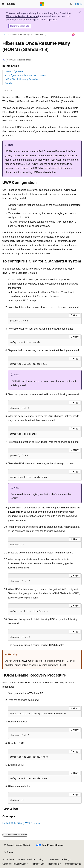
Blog (41, 859)
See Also (9, 83)
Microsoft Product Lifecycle (22, 16)
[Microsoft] (42, 4)
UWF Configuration (14, 71)
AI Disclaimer (9, 859)
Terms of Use (38, 864)
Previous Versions (27, 859)
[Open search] (71, 4)
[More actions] (79, 35)
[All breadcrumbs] (5, 35)
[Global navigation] (3, 4)
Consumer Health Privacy (14, 864)
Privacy (66, 859)
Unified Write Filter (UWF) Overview (27, 35)
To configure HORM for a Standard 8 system (25, 75)
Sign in (78, 4)
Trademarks (54, 864)
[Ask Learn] (73, 35)
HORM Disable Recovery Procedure (22, 79)
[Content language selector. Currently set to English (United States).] (17, 845)
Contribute (54, 859)
